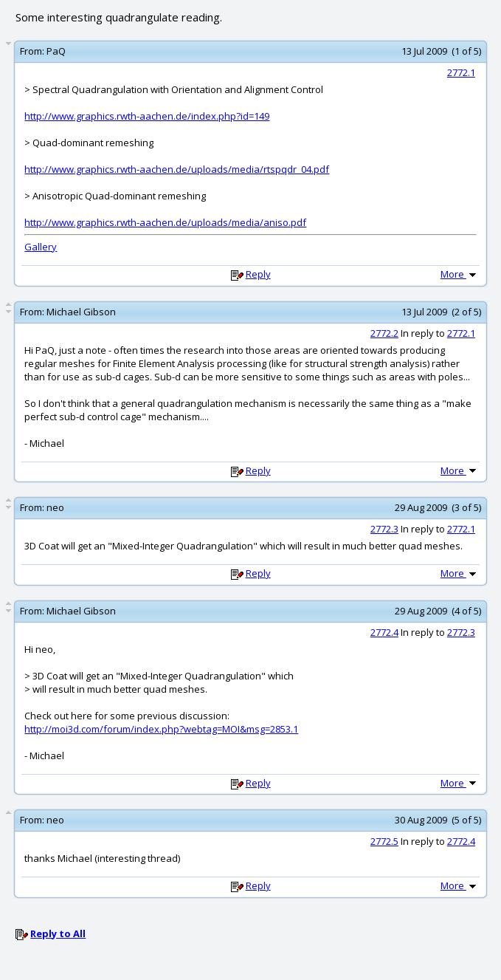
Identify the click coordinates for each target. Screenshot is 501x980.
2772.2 (384, 333)
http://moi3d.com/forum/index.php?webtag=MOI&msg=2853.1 (161, 729)
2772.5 (384, 841)
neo (55, 507)
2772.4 (384, 632)
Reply (258, 274)
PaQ (56, 51)
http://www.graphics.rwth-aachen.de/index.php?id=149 (147, 116)
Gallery (41, 247)
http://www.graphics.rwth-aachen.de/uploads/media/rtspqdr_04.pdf (177, 169)
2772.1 (461, 72)
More (460, 274)
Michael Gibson (81, 312)
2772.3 (384, 529)
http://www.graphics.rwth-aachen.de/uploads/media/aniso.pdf (165, 222)
